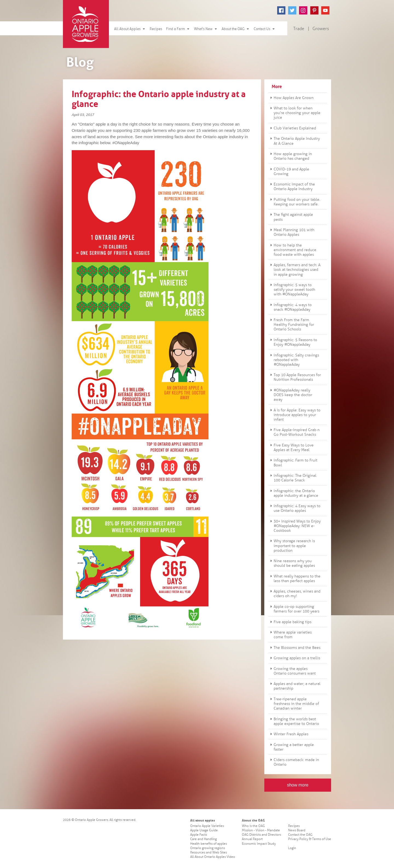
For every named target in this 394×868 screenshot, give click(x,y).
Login (292, 848)
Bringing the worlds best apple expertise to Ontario (294, 721)
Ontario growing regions (208, 848)
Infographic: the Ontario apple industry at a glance (294, 493)
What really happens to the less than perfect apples (295, 579)
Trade (299, 29)
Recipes (156, 29)
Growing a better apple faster (291, 747)
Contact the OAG (300, 835)
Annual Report (252, 839)
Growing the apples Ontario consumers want (292, 671)
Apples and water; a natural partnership (295, 686)
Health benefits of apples (208, 844)
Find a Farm (178, 29)
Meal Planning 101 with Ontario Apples (292, 232)
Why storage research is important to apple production (292, 546)
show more (298, 785)
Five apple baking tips (290, 622)
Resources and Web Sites (208, 853)
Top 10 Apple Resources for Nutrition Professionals (295, 377)
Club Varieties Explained (292, 128)
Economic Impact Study (259, 844)
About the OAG (236, 29)
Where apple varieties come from (290, 635)
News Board (297, 830)
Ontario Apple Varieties (207, 826)
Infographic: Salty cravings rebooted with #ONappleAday (294, 360)
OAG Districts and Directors (261, 835)
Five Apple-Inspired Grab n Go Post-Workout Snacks (294, 432)
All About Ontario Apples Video (213, 857)
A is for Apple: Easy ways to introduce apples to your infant (295, 415)
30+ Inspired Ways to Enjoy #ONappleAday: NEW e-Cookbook (295, 526)
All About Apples (130, 29)
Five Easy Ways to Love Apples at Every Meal (291, 448)
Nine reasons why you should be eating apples (292, 563)
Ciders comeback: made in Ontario (294, 762)
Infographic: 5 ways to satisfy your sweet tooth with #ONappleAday (292, 290)
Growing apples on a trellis (295, 658)
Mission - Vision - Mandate (261, 830)
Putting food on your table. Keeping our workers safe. (295, 202)
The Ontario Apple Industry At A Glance (294, 141)
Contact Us (265, 29)
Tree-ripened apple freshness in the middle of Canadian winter (294, 704)
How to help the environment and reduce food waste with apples (293, 250)
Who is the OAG (253, 826)
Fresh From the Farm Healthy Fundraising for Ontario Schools (292, 325)
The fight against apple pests (291, 217)
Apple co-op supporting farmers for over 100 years (294, 609)
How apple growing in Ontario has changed (290, 156)
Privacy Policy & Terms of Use (310, 839)
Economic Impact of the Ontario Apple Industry (292, 187)
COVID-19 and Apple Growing (289, 172)
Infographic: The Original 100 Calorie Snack (293, 478)
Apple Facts (199, 835)
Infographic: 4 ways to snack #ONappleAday (290, 307)
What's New (206, 29)
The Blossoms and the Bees (295, 648)
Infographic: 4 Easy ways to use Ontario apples (295, 508)
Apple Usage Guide (204, 830)
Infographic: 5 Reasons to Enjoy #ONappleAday (293, 342)
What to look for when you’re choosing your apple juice (295, 113)
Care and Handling (203, 839)
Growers (321, 29)
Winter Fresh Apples (289, 734)
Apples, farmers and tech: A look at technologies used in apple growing (295, 270)
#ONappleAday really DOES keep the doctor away (291, 395)
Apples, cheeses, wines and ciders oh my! (295, 594)
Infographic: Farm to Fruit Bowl (293, 463)
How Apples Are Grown (291, 98)
